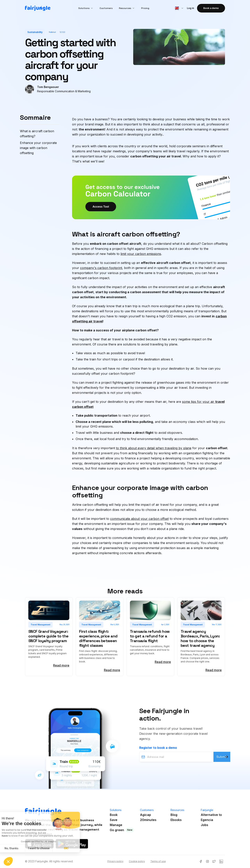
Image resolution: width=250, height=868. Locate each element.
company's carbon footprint (101, 268)
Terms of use (158, 861)
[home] (38, 8)
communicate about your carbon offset (139, 519)
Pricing (145, 8)
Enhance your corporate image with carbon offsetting (38, 148)
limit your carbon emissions (141, 254)
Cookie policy (137, 861)
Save (114, 820)
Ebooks (176, 820)
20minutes (148, 820)
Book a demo (211, 8)
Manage (116, 825)
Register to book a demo (158, 748)
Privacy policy (115, 861)
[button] (86, 8)
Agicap (146, 815)
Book (114, 815)
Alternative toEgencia (211, 817)
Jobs (204, 825)
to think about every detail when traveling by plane (154, 448)
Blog (174, 815)
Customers (106, 8)
